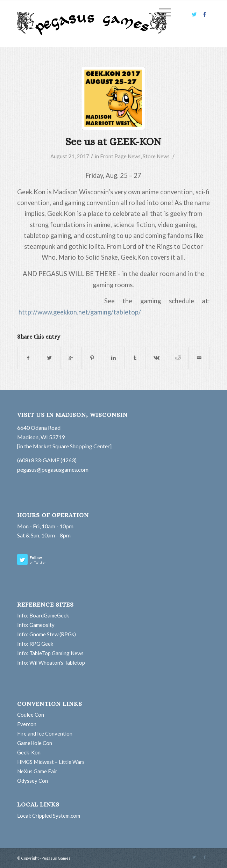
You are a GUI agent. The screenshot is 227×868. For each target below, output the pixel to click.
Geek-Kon (29, 752)
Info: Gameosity (36, 625)
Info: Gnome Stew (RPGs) (47, 634)
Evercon (27, 724)
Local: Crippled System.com (49, 816)
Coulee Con (31, 715)
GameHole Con (35, 743)
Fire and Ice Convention (45, 733)
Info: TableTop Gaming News (50, 653)
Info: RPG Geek (35, 644)
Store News (156, 156)
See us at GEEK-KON (113, 142)
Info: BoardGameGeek (43, 615)
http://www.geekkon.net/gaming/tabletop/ (80, 312)
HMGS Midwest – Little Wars (51, 762)
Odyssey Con (33, 781)
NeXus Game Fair (37, 771)
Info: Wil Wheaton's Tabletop (51, 663)
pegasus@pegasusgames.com (53, 469)
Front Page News (120, 156)
